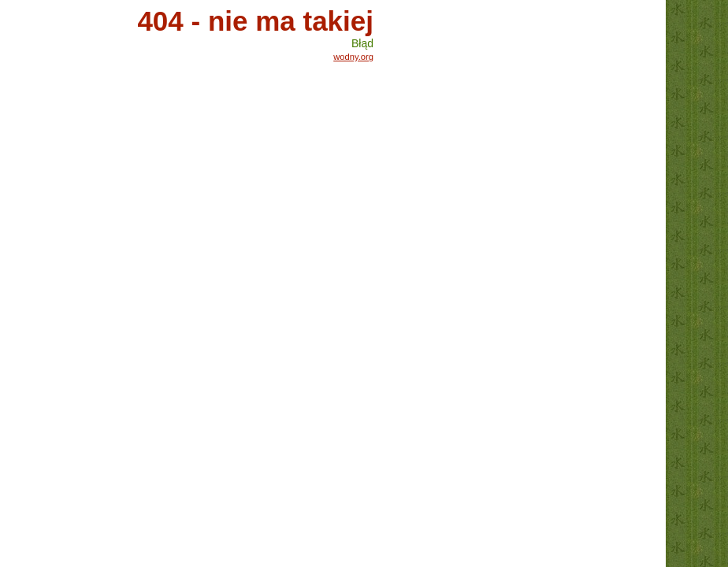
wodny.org (353, 57)
